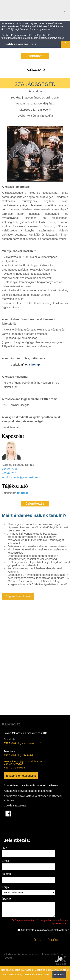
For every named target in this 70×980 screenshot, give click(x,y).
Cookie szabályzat (15, 805)
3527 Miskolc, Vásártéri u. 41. (22, 755)
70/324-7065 (10, 469)
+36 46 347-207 (14, 764)
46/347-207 (9, 473)
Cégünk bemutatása (18, 596)
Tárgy (5, 887)
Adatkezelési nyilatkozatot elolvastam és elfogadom (25, 932)
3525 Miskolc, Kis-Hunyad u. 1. (23, 743)
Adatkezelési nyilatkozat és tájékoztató (28, 791)
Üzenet (6, 899)
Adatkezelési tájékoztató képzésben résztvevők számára (33, 798)
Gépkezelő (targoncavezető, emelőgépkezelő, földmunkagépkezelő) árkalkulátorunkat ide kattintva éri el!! (33, 36)
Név (4, 848)
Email (5, 861)
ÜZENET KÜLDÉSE (46, 942)
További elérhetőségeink (21, 776)
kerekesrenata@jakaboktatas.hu (22, 477)
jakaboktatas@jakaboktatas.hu (23, 761)
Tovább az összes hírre (19, 44)
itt (61, 970)
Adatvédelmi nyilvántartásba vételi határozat (31, 785)
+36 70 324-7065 (14, 767)
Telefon (6, 874)
